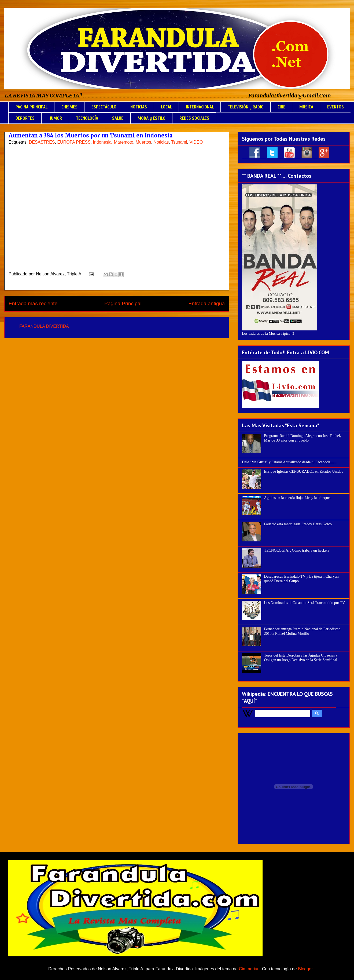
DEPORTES (25, 118)
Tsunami (179, 142)
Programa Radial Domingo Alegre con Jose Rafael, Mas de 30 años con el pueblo (303, 438)
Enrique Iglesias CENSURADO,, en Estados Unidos (304, 471)
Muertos (143, 142)
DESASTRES (42, 142)
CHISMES (69, 107)
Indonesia (102, 142)
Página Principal (123, 303)
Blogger (305, 969)
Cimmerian (249, 969)
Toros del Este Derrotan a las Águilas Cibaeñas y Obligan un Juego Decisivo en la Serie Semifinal (301, 658)
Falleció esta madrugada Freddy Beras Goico (298, 524)
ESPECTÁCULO (104, 107)
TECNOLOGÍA (87, 118)
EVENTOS (335, 107)
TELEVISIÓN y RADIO (246, 107)
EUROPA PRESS (74, 142)
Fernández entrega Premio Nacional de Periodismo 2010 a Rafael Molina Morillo (302, 631)
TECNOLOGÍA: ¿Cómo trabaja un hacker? (297, 550)
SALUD (118, 118)
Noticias (161, 142)
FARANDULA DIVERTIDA (44, 326)
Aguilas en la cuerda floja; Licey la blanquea (298, 498)
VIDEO (196, 142)
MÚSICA (306, 107)
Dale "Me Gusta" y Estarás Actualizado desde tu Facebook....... (289, 462)
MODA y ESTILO (152, 118)
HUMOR (55, 118)
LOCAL (166, 107)
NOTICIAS (139, 107)
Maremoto (124, 142)
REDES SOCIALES (194, 118)
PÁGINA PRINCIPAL (32, 107)
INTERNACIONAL (200, 107)
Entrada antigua (207, 303)
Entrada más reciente (33, 303)
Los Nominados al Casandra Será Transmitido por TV (305, 603)
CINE (281, 107)
